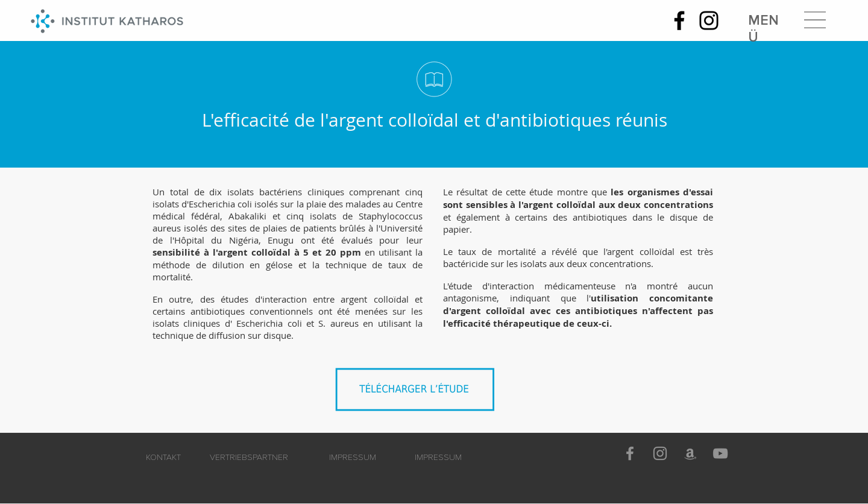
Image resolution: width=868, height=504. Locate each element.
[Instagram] (709, 20)
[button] (815, 20)
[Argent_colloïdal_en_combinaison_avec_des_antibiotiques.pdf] (418, 394)
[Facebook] (679, 20)
